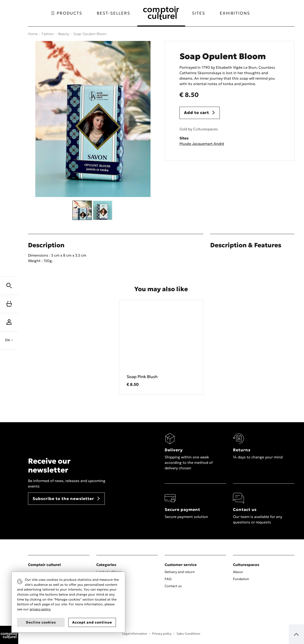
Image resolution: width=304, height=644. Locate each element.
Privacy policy (162, 634)
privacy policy (40, 609)
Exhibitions (235, 13)
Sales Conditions (188, 634)
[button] (9, 286)
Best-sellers (114, 13)
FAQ (168, 579)
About (238, 572)
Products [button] (67, 13)
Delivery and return (180, 572)
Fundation (241, 579)
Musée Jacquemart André (202, 144)
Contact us (173, 586)
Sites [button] (199, 13)
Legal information (135, 634)
